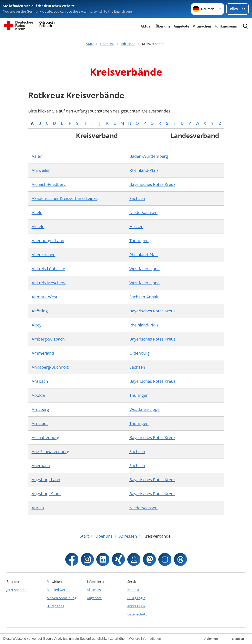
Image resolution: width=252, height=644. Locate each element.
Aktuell (147, 26)
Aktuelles (94, 590)
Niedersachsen (143, 212)
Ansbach (40, 381)
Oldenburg (139, 353)
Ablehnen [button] (211, 639)
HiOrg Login (136, 598)
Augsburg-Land (46, 480)
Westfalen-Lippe (144, 269)
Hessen (136, 227)
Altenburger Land (48, 241)
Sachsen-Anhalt (144, 297)
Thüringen (139, 241)
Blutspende (56, 606)
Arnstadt (40, 423)
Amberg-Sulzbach (48, 339)
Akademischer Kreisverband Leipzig (65, 198)
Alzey (37, 325)
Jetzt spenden (17, 590)
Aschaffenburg (45, 437)
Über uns (163, 26)
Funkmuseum (226, 26)
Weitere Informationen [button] (145, 639)
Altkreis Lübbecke (48, 269)
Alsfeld (38, 227)
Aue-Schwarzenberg (50, 452)
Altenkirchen (44, 255)
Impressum (136, 606)
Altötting (40, 311)
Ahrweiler (41, 170)
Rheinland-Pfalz (144, 170)
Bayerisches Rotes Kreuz (152, 184)
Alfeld (37, 212)
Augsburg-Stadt (46, 494)
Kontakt (133, 590)
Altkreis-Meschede (49, 283)
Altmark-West (44, 297)
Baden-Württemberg (149, 156)
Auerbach (41, 466)
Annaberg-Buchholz (50, 367)
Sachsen (137, 198)
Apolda (38, 395)
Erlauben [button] (238, 639)
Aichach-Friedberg (49, 184)
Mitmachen (202, 26)
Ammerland (43, 353)
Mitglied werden (59, 590)
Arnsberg (40, 409)
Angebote (181, 26)
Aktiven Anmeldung (62, 598)
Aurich (38, 508)
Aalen (37, 156)
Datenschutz (137, 614)
